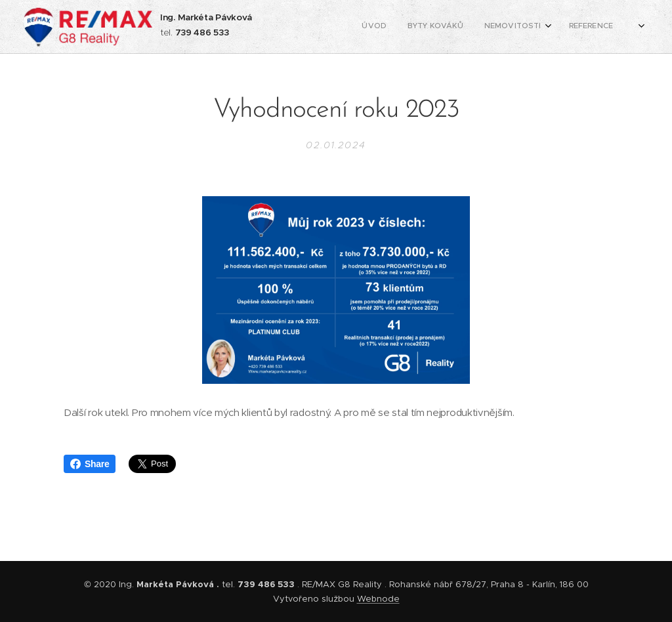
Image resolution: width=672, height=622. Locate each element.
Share (90, 464)
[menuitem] (493, 27)
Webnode (378, 599)
